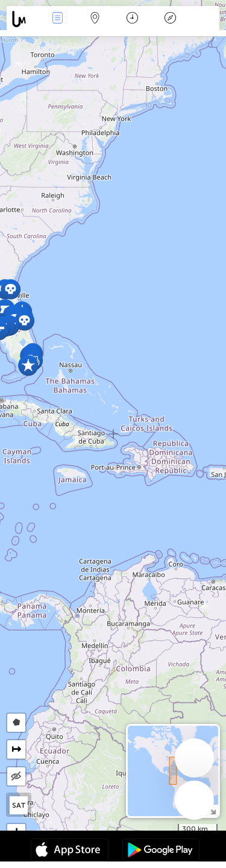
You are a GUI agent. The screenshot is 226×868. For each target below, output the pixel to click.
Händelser (57, 19)
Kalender (132, 19)
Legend (170, 19)
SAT (19, 805)
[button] (28, 366)
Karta (95, 19)
